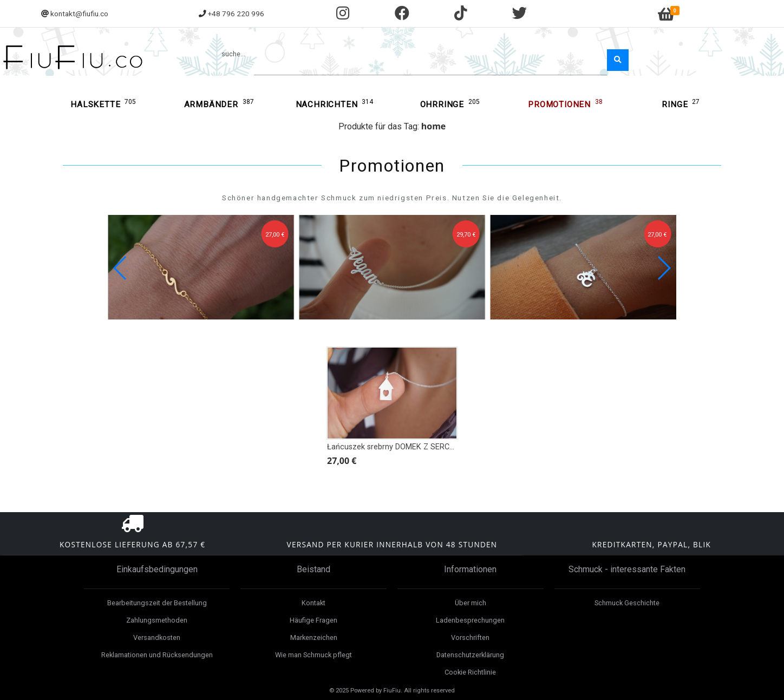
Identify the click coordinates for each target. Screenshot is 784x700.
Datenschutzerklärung (470, 655)
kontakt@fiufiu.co (79, 14)
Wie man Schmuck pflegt (313, 655)
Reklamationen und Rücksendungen (157, 655)
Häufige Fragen (313, 620)
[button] (664, 268)
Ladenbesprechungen (470, 620)
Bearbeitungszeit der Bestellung (157, 603)
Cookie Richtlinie (470, 672)
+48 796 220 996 (236, 14)
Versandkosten (157, 637)
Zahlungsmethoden (157, 620)
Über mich (471, 603)
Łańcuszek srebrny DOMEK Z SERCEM (394, 447)
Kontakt (313, 603)
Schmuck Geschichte (627, 603)
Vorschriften (470, 637)
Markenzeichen (314, 637)
